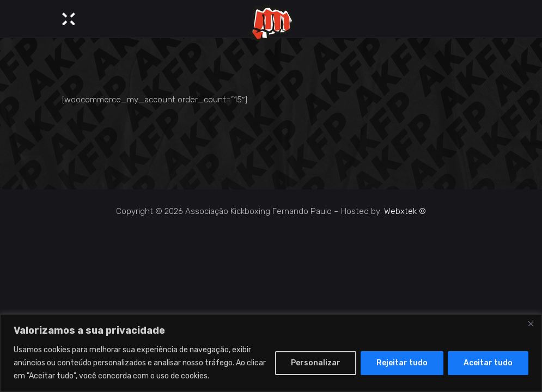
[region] (271, 353)
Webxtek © (405, 211)
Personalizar (316, 363)
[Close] (531, 323)
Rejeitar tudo (402, 363)
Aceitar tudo (488, 363)
